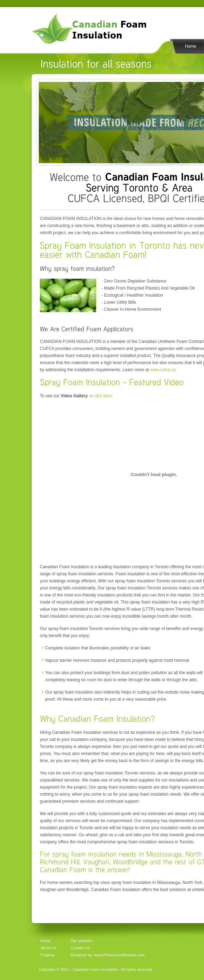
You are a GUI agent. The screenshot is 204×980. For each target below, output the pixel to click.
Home (191, 46)
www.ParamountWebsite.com (119, 955)
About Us (48, 948)
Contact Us (80, 948)
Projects (48, 955)
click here (103, 396)
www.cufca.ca (163, 370)
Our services (81, 941)
